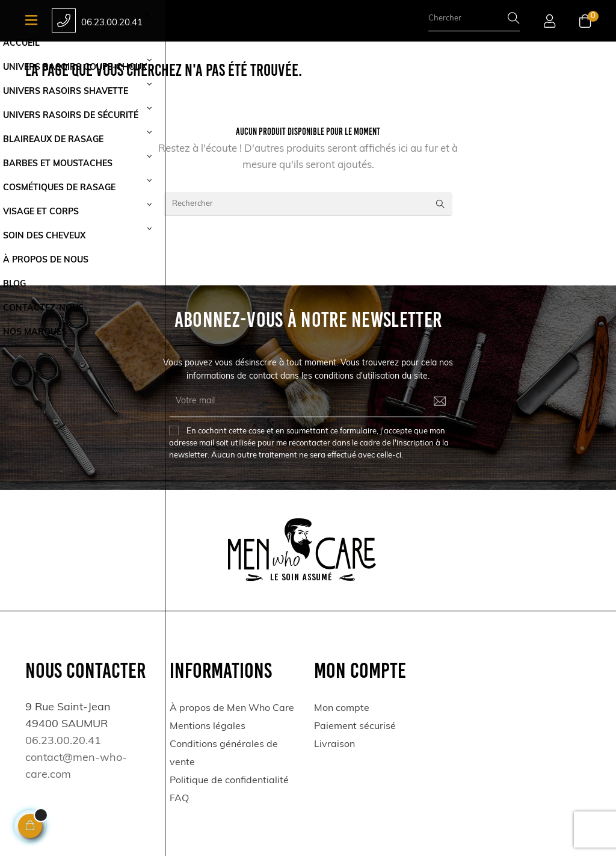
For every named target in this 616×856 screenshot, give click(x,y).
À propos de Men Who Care (232, 709)
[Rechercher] (308, 204)
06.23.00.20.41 (112, 23)
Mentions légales (208, 727)
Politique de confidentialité (229, 781)
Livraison (334, 745)
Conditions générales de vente (224, 754)
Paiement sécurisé (355, 727)
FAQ (179, 799)
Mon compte (342, 709)
